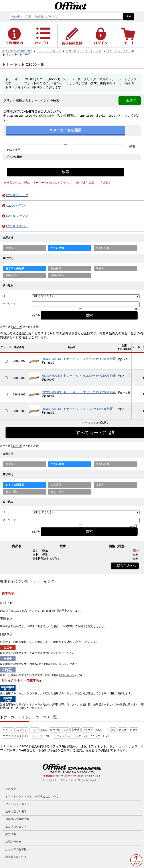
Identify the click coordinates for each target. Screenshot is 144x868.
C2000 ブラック (17, 195)
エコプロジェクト (16, 827)
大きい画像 (103, 248)
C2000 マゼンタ (17, 216)
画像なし (11, 248)
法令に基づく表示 (16, 812)
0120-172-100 (63, 772)
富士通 (75, 730)
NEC (44, 730)
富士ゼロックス (59, 730)
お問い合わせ (56, 653)
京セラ (134, 730)
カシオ (123, 730)
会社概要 (11, 789)
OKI (99, 730)
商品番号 (56, 268)
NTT (48, 736)
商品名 (100, 268)
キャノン (8, 730)
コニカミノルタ (12, 736)
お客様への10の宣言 (17, 819)
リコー (34, 730)
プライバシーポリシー (19, 804)
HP (106, 730)
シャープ (37, 736)
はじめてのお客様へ (17, 849)
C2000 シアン (16, 206)
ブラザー (88, 730)
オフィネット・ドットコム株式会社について (32, 796)
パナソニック (92, 736)
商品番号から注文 (16, 857)
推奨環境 (11, 834)
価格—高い (57, 275)
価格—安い (12, 275)
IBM (105, 736)
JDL (27, 736)
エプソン (22, 730)
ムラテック (74, 736)
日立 (113, 730)
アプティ (59, 736)
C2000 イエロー (17, 226)
